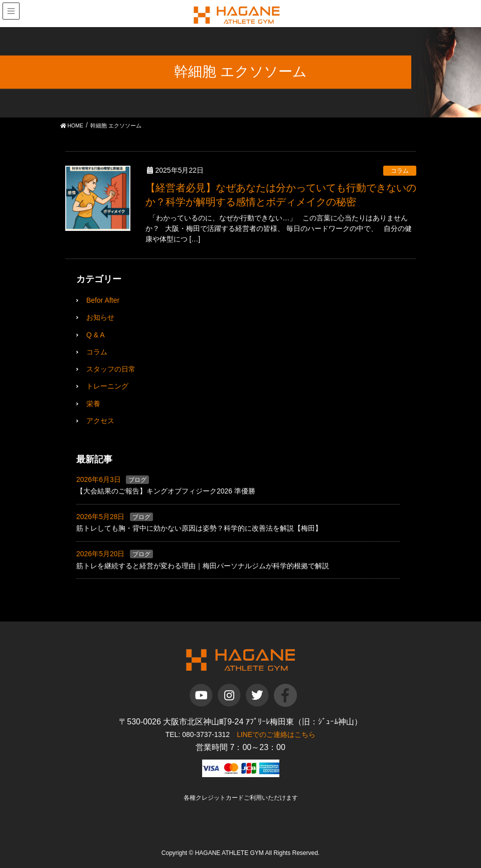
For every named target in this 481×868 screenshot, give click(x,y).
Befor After (103, 300)
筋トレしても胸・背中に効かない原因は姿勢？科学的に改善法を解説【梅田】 (199, 528)
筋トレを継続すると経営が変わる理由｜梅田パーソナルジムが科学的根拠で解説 (203, 566)
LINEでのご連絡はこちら (276, 734)
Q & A (96, 335)
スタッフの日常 (111, 369)
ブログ (137, 480)
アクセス (100, 421)
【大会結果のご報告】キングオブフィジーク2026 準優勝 (166, 491)
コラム (400, 171)
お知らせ (100, 317)
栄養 (93, 404)
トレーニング (107, 386)
